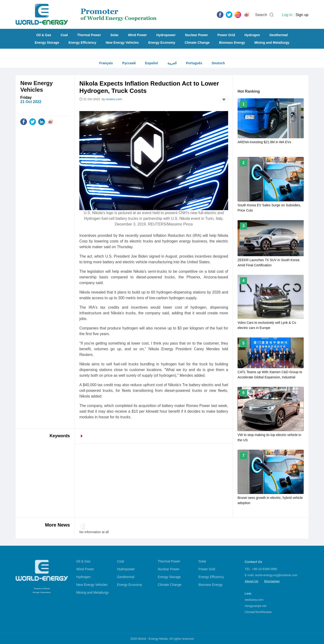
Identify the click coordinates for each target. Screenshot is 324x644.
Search (261, 15)
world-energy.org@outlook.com (276, 575)
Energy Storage (47, 43)
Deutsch (218, 63)
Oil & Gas (44, 35)
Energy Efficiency (82, 43)
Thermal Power (89, 35)
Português (194, 63)
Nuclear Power (197, 35)
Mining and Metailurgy (272, 43)
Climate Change (197, 43)
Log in (287, 15)
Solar (114, 35)
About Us (252, 581)
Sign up (302, 15)
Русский (129, 63)
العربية (172, 63)
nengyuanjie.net (256, 606)
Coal (64, 35)
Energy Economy (162, 43)
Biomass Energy (232, 43)
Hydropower (166, 35)
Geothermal (278, 35)
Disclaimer (272, 581)
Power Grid (226, 35)
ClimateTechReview (258, 612)
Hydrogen (252, 35)
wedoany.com (254, 600)
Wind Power (137, 35)
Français (106, 63)
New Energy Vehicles (122, 43)
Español (151, 63)
